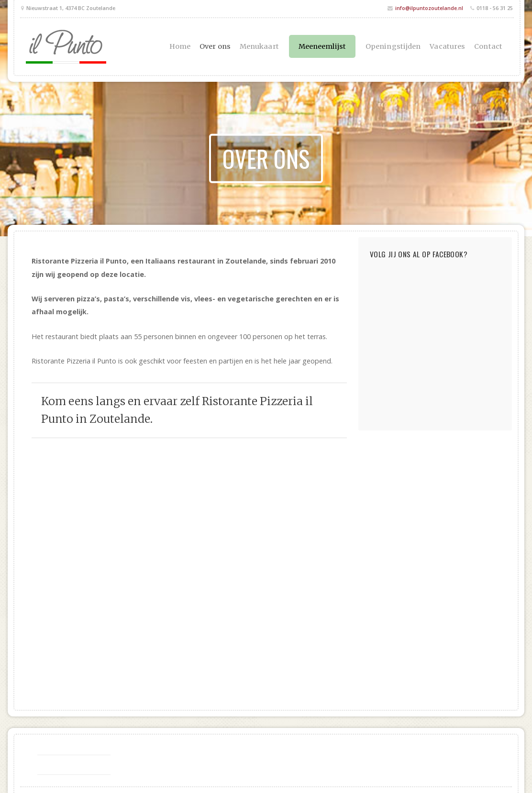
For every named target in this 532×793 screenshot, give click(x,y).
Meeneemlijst (322, 46)
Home (180, 46)
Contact (488, 46)
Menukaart (259, 46)
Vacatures (447, 46)
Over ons (215, 46)
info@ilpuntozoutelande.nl (429, 8)
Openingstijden (393, 46)
